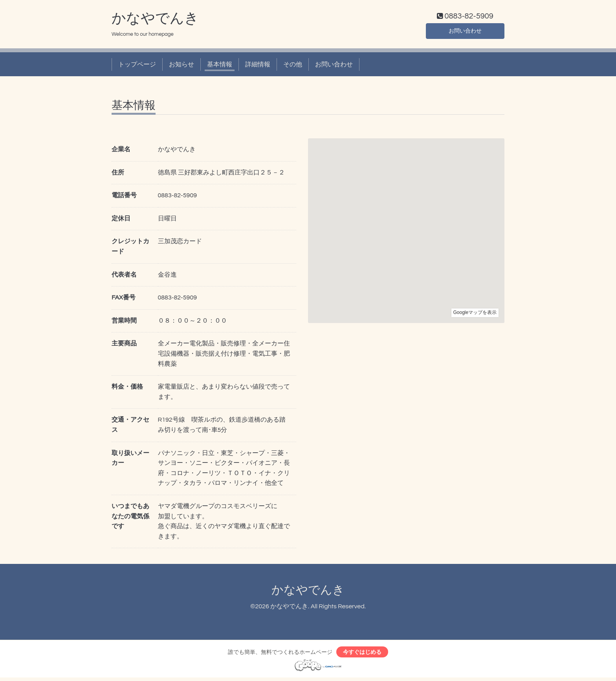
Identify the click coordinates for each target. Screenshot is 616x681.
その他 (293, 66)
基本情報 (220, 66)
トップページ (137, 66)
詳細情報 (258, 66)
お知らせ (181, 66)
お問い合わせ (465, 31)
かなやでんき (155, 20)
